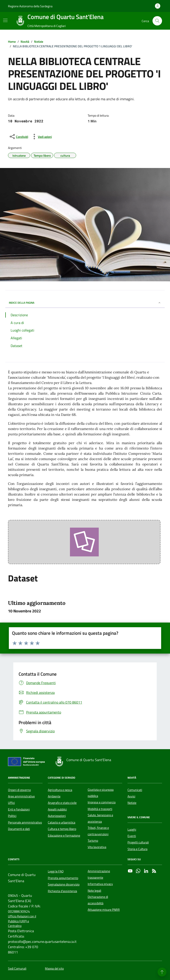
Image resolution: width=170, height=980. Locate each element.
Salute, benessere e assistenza (100, 818)
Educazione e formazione (64, 835)
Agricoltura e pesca (60, 790)
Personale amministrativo (25, 822)
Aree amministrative (21, 796)
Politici (12, 816)
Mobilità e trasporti (100, 809)
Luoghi (132, 830)
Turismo (93, 841)
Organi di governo (19, 790)
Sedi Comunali (17, 969)
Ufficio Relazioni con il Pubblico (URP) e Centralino (22, 921)
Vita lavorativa (97, 847)
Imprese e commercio (102, 802)
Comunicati (135, 790)
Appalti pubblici (57, 809)
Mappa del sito (54, 969)
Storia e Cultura (137, 849)
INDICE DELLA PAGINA (85, 303)
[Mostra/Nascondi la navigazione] (5, 20)
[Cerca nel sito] (157, 21)
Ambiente (54, 796)
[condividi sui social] (18, 137)
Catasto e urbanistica (62, 822)
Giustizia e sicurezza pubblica (101, 793)
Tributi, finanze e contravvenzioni (98, 831)
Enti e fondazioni (19, 809)
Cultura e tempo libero (62, 829)
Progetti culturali (138, 842)
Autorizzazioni (57, 816)
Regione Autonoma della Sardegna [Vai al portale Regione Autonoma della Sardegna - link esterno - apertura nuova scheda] (30, 6)
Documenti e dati (19, 829)
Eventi (132, 836)
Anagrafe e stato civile (62, 803)
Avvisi (131, 796)
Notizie (132, 803)
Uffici (11, 803)
